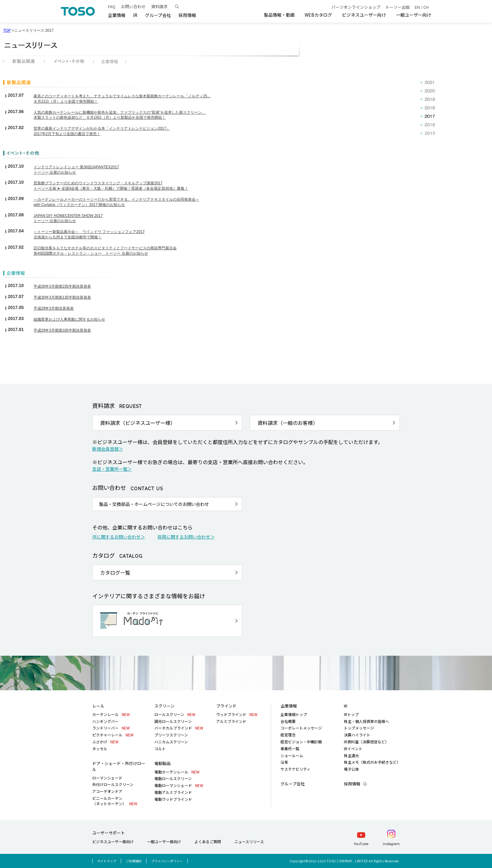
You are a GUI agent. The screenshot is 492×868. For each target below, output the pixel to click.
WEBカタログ (318, 15)
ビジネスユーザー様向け (113, 841)
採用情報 (352, 784)
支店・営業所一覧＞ (112, 469)
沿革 (284, 762)
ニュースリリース (249, 841)
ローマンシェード (107, 778)
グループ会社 (158, 15)
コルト (160, 749)
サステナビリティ (295, 769)
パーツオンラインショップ (356, 7)
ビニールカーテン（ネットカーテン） (115, 801)
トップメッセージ (359, 728)
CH (426, 7)
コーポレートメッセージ (301, 728)
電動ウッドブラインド (173, 799)
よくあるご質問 (208, 841)
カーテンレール (111, 714)
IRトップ (351, 714)
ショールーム (292, 755)
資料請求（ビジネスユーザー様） (138, 423)
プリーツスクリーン (171, 735)
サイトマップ (107, 861)
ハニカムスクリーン (171, 742)
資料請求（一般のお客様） (288, 423)
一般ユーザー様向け (164, 841)
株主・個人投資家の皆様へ (366, 721)
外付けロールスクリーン (113, 784)
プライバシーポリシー (167, 861)
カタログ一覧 (115, 572)
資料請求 (159, 6)
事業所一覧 (290, 749)
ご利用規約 (134, 861)
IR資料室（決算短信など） (366, 742)
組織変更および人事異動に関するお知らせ (69, 319)
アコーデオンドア (107, 791)
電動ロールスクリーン (173, 778)
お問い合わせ (133, 6)
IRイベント (353, 749)
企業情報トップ (294, 714)
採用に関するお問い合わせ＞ (186, 537)
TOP (7, 30)
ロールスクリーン (175, 714)
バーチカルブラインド (179, 728)
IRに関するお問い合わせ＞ (119, 537)
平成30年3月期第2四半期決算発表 (62, 286)
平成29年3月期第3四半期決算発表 (62, 330)
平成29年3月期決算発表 (54, 308)
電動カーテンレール (177, 772)
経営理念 (288, 735)
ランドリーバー (111, 728)
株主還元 (351, 755)
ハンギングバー (105, 721)
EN (417, 7)
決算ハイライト (357, 735)
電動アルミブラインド (173, 792)
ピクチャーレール (113, 735)
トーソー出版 (398, 7)
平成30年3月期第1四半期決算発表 (62, 297)
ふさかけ (105, 742)
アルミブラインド (231, 721)
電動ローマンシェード (179, 785)
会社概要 (288, 721)
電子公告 (351, 769)
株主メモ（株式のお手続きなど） (372, 762)
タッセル (100, 749)
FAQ (112, 6)
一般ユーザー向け (414, 15)
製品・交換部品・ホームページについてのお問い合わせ (154, 504)
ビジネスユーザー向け (364, 15)
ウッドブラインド (237, 714)
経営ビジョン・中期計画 (301, 742)
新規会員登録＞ (108, 449)
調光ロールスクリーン (173, 721)
